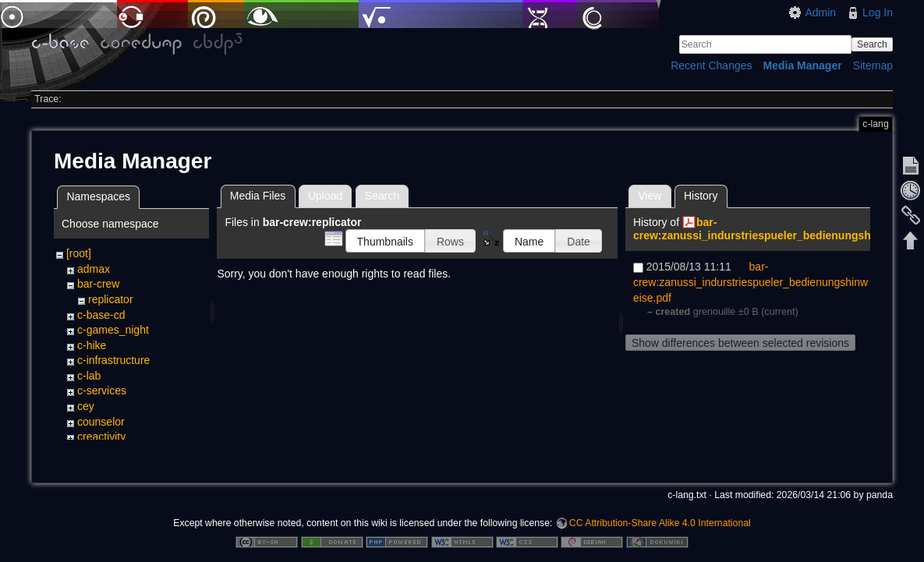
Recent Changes (711, 65)
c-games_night (113, 330)
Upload (325, 196)
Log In (878, 12)
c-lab (89, 376)
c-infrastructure (113, 360)
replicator (111, 299)
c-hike (92, 345)
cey (86, 406)
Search (872, 44)
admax (94, 269)
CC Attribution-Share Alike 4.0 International (660, 511)
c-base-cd (101, 315)
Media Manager (803, 65)
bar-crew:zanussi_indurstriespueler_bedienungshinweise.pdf (751, 281)
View (650, 196)
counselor (101, 422)
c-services (102, 391)
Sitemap (873, 65)
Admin (820, 12)
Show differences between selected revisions (740, 343)
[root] (79, 253)
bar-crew (98, 284)
